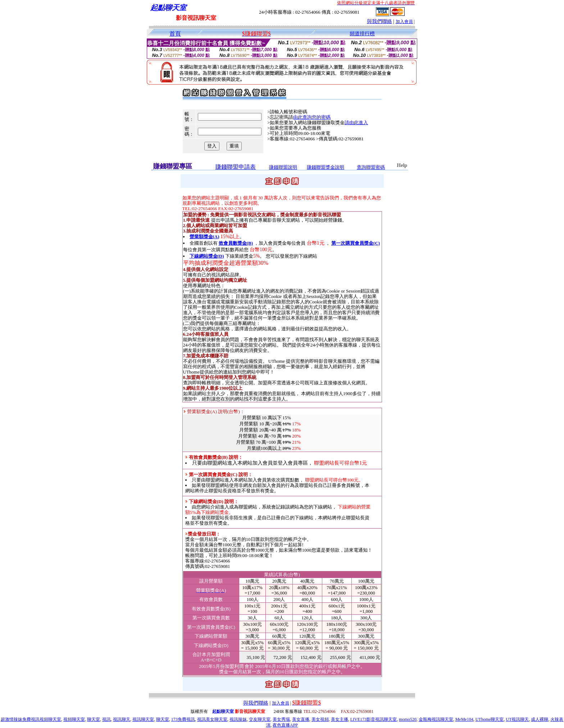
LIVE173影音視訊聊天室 (374, 719)
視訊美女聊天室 (212, 719)
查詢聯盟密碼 (371, 167)
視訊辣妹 (238, 719)
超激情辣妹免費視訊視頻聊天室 (31, 719)
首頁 (175, 34)
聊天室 (94, 719)
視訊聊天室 (143, 719)
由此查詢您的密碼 (312, 117)
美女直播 (301, 719)
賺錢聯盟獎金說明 (326, 167)
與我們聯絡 (379, 21)
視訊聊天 (122, 719)
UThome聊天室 (490, 719)
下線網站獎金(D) (207, 256)
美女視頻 (320, 719)
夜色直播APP (285, 725)
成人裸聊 (540, 719)
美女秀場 (281, 719)
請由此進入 (356, 123)
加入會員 (404, 22)
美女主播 (340, 719)
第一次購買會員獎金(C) (356, 243)
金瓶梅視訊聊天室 (436, 719)
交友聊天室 (260, 719)
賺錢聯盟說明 (283, 167)
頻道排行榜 (362, 34)
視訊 (106, 719)
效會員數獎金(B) (236, 243)
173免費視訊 (183, 719)
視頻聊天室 (74, 719)
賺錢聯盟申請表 (236, 167)
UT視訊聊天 (517, 719)
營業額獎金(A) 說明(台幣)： (214, 412)
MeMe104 (464, 719)
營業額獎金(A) (204, 237)
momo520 (408, 719)
